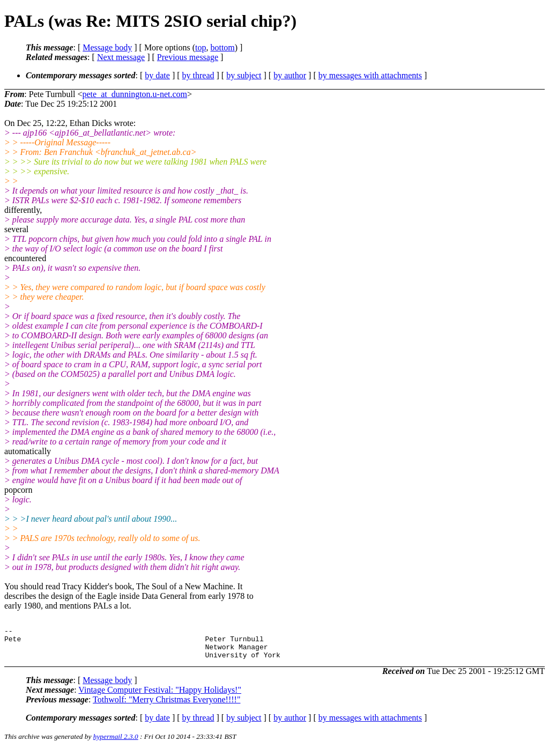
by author (290, 75)
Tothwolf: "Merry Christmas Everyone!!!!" (166, 706)
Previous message (188, 57)
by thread (198, 75)
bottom (222, 47)
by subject (244, 75)
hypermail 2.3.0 (116, 743)
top (201, 47)
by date (157, 75)
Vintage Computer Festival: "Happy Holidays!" (160, 696)
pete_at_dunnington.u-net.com (135, 94)
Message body (107, 47)
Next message (121, 57)
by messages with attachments (370, 75)
